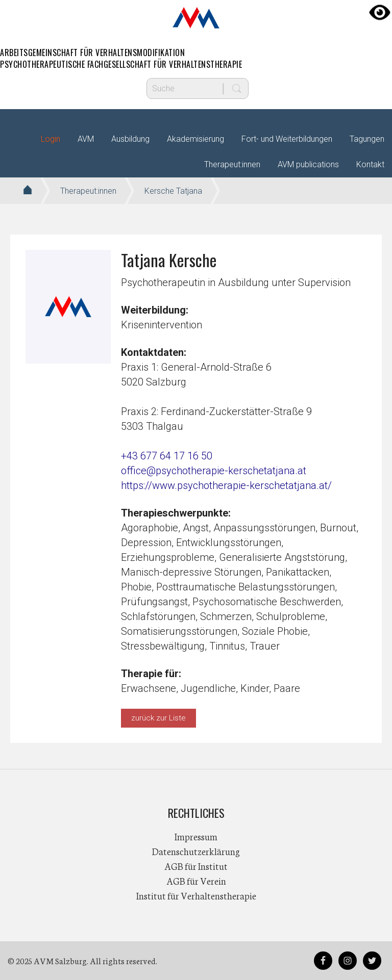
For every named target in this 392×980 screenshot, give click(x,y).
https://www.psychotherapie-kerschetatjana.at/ (226, 485)
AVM (196, 18)
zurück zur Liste (158, 718)
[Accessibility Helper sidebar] (380, 12)
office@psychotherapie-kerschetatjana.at (214, 471)
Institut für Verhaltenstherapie (196, 895)
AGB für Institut (196, 866)
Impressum (196, 836)
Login (51, 139)
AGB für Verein (196, 881)
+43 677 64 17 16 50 (167, 456)
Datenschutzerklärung (196, 851)
